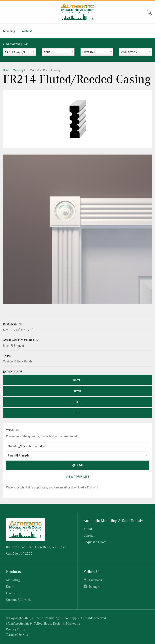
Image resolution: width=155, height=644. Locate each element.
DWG (77, 391)
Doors (10, 586)
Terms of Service (17, 634)
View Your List (78, 476)
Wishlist (27, 31)
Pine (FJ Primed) (14, 345)
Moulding (9, 31)
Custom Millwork (18, 599)
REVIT (77, 380)
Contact (89, 535)
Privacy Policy (16, 629)
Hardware (13, 593)
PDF (78, 413)
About (88, 529)
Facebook (95, 580)
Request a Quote (95, 542)
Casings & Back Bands (18, 361)
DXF (78, 402)
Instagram (96, 586)
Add (77, 465)
